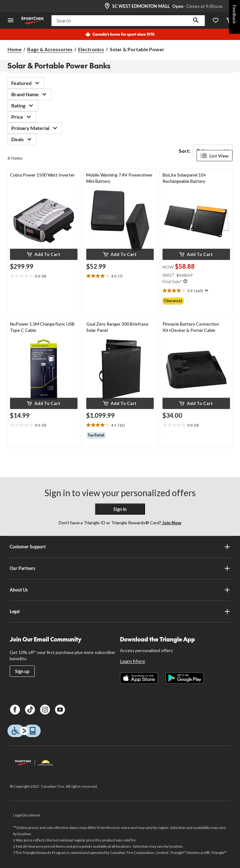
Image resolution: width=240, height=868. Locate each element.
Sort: (185, 151)
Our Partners (120, 568)
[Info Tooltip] (185, 282)
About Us (120, 590)
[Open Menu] (11, 21)
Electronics (91, 49)
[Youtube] (60, 710)
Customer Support (120, 547)
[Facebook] (15, 710)
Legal (120, 611)
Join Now (171, 523)
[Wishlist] (216, 21)
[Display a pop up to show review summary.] (206, 291)
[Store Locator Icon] (107, 6)
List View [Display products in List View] (215, 156)
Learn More (132, 661)
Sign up (22, 671)
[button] (196, 21)
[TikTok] (30, 710)
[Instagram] (45, 710)
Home (15, 49)
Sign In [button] (120, 509)
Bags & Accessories (50, 49)
